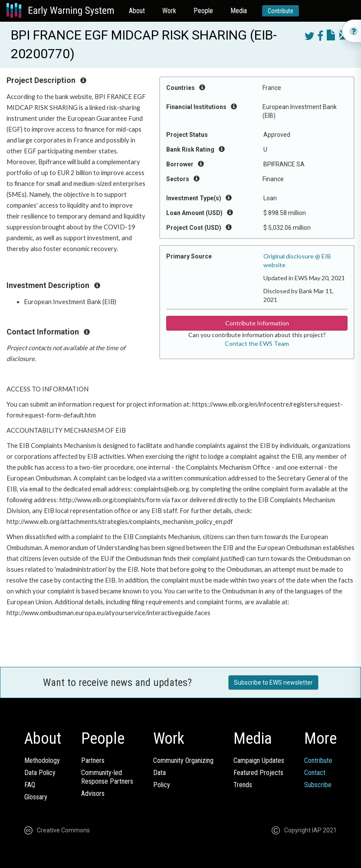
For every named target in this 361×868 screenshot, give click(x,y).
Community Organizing (183, 760)
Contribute (281, 11)
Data (159, 773)
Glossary (36, 797)
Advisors (93, 793)
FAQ (30, 785)
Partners (93, 760)
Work (169, 11)
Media (239, 11)
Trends (243, 785)
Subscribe (318, 785)
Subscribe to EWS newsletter (273, 682)
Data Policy (40, 773)
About (137, 11)
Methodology (42, 760)
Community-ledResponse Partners (107, 777)
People (203, 11)
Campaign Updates (259, 760)
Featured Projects (258, 773)
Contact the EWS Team (257, 343)
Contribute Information (257, 323)
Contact (315, 773)
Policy (162, 785)
